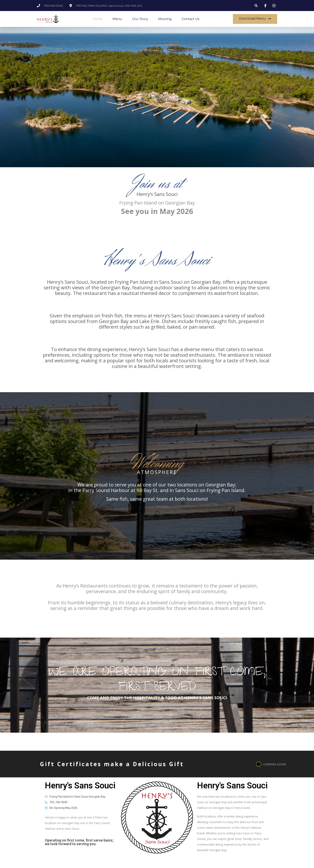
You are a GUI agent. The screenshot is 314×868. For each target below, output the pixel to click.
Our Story (140, 19)
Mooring (165, 19)
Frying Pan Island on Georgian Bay (157, 203)
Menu (117, 19)
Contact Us (190, 19)
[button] (256, 6)
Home (98, 19)
